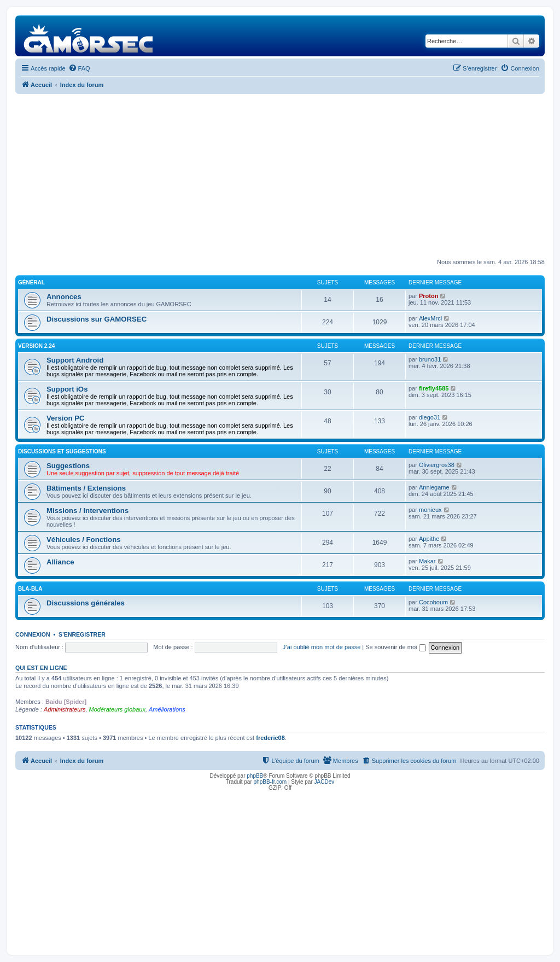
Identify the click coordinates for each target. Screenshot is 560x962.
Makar (427, 561)
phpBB (255, 776)
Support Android (75, 360)
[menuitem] (79, 68)
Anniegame (434, 487)
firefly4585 (434, 388)
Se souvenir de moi (395, 647)
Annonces (64, 297)
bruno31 (430, 359)
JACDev (325, 782)
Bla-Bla (30, 589)
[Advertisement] (280, 176)
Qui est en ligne (41, 668)
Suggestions (68, 466)
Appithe (429, 539)
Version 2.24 (36, 346)
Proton (428, 296)
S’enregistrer (82, 634)
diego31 (430, 417)
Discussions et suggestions (62, 451)
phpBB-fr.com (270, 782)
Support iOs (67, 389)
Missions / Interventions (87, 511)
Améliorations (167, 709)
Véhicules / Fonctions (84, 540)
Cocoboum (433, 602)
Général (31, 282)
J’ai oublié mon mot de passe (322, 647)
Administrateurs (65, 709)
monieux (430, 510)
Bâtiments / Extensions (86, 488)
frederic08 (270, 738)
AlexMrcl (430, 318)
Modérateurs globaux (117, 709)
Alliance (60, 562)
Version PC (66, 418)
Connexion (33, 634)
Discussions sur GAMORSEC (97, 319)
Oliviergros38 (437, 465)
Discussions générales (86, 603)
